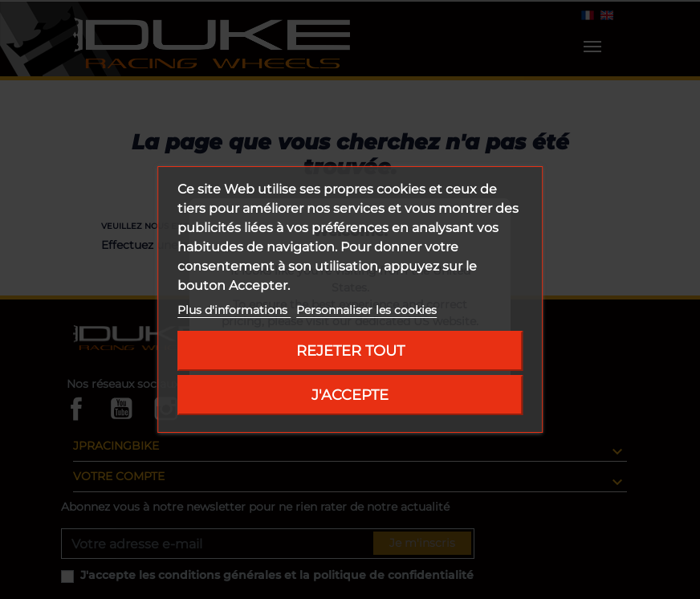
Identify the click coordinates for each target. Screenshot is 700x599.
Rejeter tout (350, 350)
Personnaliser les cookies (366, 310)
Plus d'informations (234, 310)
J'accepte (350, 395)
